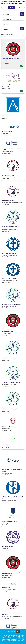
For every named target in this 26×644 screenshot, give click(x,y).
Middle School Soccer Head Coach (10, 408)
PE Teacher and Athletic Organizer (10, 85)
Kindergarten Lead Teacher (9, 201)
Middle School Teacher (8, 444)
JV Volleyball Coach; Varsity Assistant (11, 382)
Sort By (4, 36)
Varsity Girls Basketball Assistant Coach (12, 304)
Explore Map (20, 7)
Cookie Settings (11, 632)
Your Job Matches (8, 10)
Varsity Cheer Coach (7, 357)
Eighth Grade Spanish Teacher (9, 253)
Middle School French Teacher (9, 427)
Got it (18, 632)
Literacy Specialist (7, 115)
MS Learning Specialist (8, 546)
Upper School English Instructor (10, 521)
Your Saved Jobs (19, 10)
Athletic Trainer (6, 587)
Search (5, 7)
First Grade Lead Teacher (8, 175)
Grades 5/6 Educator (7, 131)
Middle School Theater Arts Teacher (11, 279)
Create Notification (19, 36)
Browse (12, 7)
